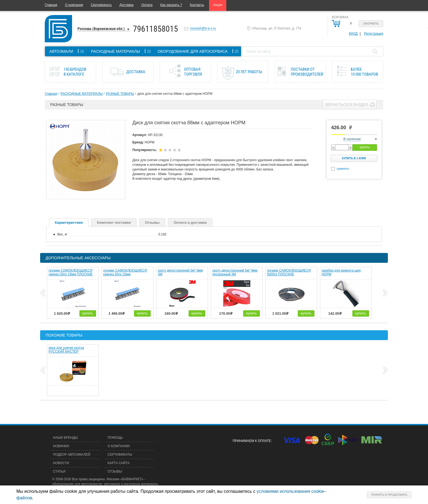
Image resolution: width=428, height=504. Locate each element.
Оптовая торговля (193, 72)
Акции (218, 5)
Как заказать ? (171, 5)
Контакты (197, 5)
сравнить (343, 169)
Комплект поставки (114, 222)
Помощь (115, 438)
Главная (51, 5)
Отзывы (152, 222)
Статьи (59, 471)
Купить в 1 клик (354, 158)
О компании (74, 5)
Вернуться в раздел (347, 105)
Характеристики (69, 222)
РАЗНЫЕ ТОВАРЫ (120, 94)
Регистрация (374, 34)
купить (365, 147)
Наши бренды (65, 438)
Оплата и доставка (190, 222)
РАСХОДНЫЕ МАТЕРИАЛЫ (82, 94)
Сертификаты (101, 5)
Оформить (371, 24)
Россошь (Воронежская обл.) (101, 29)
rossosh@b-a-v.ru (203, 28)
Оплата (147, 5)
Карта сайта (119, 463)
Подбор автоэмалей (72, 455)
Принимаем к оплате (252, 441)
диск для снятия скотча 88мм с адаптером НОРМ (175, 94)
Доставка (126, 5)
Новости (61, 463)
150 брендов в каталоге (75, 72)
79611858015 (155, 29)
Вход (353, 34)
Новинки (61, 446)
